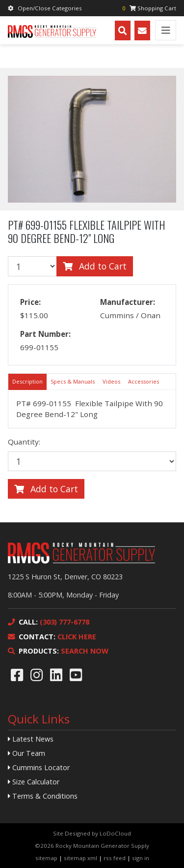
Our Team (26, 753)
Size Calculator (34, 782)
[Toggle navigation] (166, 30)
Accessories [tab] (144, 381)
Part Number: (45, 334)
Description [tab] (27, 381)
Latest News (31, 739)
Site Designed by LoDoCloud (92, 833)
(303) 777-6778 (49, 622)
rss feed (115, 858)
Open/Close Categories (45, 8)
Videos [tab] (111, 381)
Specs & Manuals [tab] (73, 381)
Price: (30, 302)
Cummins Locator (39, 767)
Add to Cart (95, 266)
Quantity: (24, 442)
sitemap (46, 858)
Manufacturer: (128, 302)
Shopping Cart (149, 8)
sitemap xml (80, 858)
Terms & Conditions (43, 796)
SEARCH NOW (58, 651)
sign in (141, 858)
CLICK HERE (52, 637)
